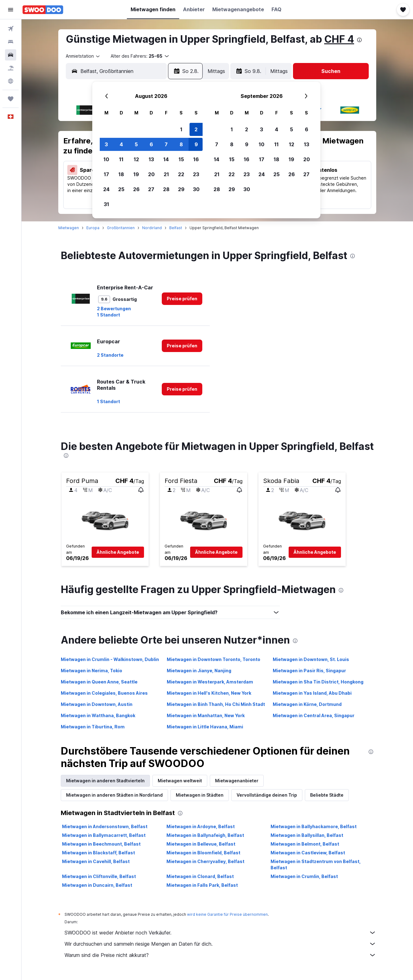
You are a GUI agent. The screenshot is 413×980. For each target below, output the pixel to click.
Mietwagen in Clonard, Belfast (200, 876)
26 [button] (136, 189)
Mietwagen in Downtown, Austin (97, 704)
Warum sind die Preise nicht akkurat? (220, 955)
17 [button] (106, 174)
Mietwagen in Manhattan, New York (206, 715)
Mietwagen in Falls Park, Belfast (202, 885)
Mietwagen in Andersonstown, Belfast (105, 826)
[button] (11, 10)
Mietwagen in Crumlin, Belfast (304, 876)
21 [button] (166, 174)
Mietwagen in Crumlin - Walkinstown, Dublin (110, 659)
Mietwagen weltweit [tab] (180, 781)
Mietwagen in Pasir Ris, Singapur (309, 671)
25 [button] (121, 189)
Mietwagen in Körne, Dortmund (307, 704)
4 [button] (121, 144)
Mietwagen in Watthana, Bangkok (98, 715)
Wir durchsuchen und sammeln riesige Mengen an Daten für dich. (220, 944)
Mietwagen (69, 228)
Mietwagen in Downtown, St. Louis (311, 659)
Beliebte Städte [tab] (327, 795)
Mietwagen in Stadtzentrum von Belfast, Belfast (316, 864)
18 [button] (121, 174)
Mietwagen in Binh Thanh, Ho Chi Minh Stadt (216, 704)
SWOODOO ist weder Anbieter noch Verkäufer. (220, 933)
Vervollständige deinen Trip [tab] (267, 795)
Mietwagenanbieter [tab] (237, 781)
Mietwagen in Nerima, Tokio (91, 671)
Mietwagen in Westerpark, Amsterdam (210, 682)
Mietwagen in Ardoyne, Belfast (201, 826)
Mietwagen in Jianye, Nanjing (199, 671)
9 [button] (196, 144)
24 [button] (106, 189)
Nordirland (152, 228)
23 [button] (196, 174)
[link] (182, 299)
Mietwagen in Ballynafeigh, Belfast (205, 835)
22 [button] (181, 174)
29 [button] (181, 189)
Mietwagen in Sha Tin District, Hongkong (318, 682)
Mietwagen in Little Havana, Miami (205, 727)
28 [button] (166, 189)
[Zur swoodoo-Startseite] (43, 10)
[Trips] (11, 99)
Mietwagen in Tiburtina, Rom (93, 727)
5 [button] (136, 144)
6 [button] (151, 144)
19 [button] (136, 174)
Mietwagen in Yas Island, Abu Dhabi (312, 693)
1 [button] (181, 129)
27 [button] (151, 189)
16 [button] (196, 159)
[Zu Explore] (11, 81)
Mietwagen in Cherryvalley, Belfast (205, 861)
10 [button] (106, 159)
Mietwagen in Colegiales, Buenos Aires (104, 693)
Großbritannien (121, 228)
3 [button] (106, 144)
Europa (93, 228)
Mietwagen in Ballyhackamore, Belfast (314, 826)
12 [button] (136, 159)
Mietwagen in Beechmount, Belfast (101, 844)
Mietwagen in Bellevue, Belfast (201, 844)
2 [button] (196, 129)
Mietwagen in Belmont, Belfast (305, 844)
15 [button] (181, 159)
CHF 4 (339, 39)
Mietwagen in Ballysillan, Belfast (307, 835)
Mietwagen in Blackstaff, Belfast (98, 853)
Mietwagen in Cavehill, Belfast (96, 861)
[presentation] (359, 40)
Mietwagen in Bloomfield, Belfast (203, 853)
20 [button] (151, 174)
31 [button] (106, 204)
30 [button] (196, 189)
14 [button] (166, 159)
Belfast (176, 228)
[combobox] (83, 56)
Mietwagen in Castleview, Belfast (308, 853)
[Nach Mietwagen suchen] (11, 55)
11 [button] (121, 159)
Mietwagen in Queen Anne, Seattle (99, 682)
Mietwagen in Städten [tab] (200, 795)
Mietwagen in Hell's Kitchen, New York (209, 693)
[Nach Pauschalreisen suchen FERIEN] (11, 68)
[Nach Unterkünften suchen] (11, 42)
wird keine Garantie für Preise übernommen (227, 914)
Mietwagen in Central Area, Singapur (314, 715)
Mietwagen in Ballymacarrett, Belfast (104, 835)
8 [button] (181, 144)
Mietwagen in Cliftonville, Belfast (99, 876)
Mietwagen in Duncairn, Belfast (97, 885)
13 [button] (151, 159)
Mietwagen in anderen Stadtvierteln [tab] (105, 781)
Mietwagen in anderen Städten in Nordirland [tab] (114, 795)
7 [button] (166, 144)
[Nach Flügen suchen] (11, 29)
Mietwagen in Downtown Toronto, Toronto (214, 659)
